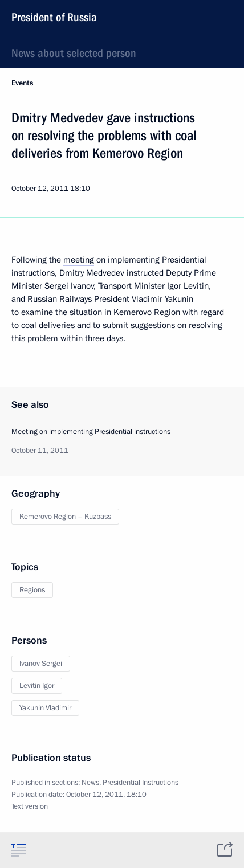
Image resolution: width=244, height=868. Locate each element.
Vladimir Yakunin (162, 299)
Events (22, 83)
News (90, 783)
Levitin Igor (37, 686)
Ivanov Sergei (41, 664)
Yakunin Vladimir (45, 708)
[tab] (19, 850)
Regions (32, 590)
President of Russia (54, 17)
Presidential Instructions (141, 783)
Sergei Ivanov (69, 286)
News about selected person (74, 53)
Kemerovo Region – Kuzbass (65, 517)
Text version (30, 806)
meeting (79, 260)
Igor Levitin (188, 286)
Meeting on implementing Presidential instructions (91, 432)
